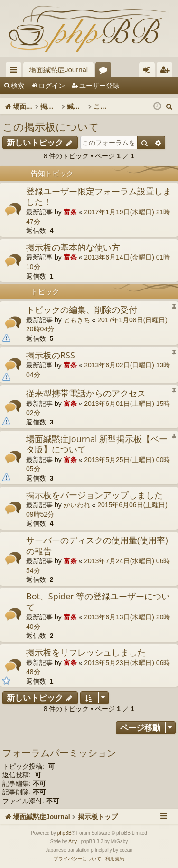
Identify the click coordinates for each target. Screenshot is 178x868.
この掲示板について (51, 126)
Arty (73, 842)
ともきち (77, 320)
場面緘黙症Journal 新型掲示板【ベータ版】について (97, 444)
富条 (70, 212)
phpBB (65, 833)
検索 (18, 86)
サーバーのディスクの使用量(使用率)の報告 (97, 545)
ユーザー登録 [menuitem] (167, 72)
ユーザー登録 (99, 86)
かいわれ (77, 505)
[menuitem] (169, 106)
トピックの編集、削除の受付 (82, 309)
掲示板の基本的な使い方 (73, 247)
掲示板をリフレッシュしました (86, 652)
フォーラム (105, 72)
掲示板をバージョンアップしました (94, 495)
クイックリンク (15, 72)
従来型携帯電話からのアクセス (86, 393)
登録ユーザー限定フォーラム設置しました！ (99, 197)
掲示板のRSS (51, 355)
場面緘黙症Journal (58, 70)
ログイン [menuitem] (149, 72)
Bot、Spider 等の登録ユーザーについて (98, 602)
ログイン (52, 86)
